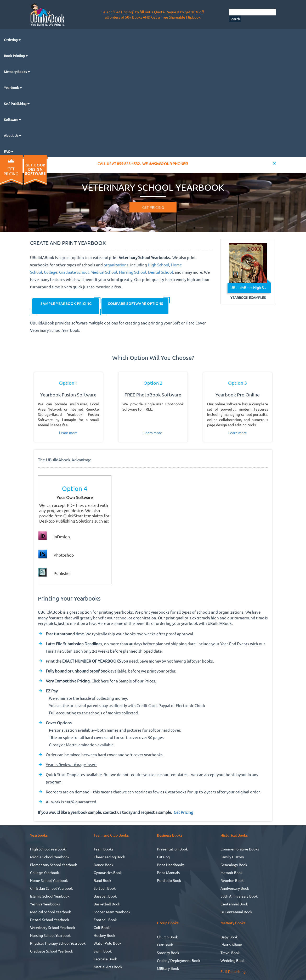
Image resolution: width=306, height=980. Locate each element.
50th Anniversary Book (239, 896)
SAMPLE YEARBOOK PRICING (66, 303)
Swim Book (103, 951)
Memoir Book (231, 872)
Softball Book (105, 888)
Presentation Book (172, 849)
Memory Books (16, 72)
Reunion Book (232, 880)
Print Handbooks (171, 865)
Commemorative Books (240, 849)
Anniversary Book (235, 888)
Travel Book (230, 953)
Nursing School (133, 272)
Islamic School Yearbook (50, 896)
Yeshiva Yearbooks (45, 904)
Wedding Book (233, 960)
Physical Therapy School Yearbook (58, 943)
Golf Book (102, 927)
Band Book (102, 880)
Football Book (105, 920)
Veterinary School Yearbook (53, 927)
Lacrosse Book (105, 959)
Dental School (160, 272)
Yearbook (12, 88)
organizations (116, 265)
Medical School (104, 272)
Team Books (103, 849)
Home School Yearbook (49, 880)
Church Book (167, 937)
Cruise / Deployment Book (178, 960)
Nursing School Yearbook (50, 935)
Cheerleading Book (109, 857)
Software (11, 119)
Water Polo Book (107, 943)
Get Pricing (183, 812)
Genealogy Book (234, 865)
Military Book (168, 968)
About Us (12, 135)
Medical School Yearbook (50, 912)
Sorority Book (168, 953)
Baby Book (229, 937)
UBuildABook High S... (248, 287)
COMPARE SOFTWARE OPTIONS (135, 303)
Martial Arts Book (108, 967)
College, (51, 272)
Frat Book (165, 945)
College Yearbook (44, 872)
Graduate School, (74, 272)
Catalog (163, 857)
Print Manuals (168, 872)
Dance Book (103, 865)
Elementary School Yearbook (53, 865)
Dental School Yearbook (50, 920)
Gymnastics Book (108, 872)
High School (158, 265)
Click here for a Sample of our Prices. (124, 681)
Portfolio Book (169, 880)
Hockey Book (104, 935)
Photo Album (231, 945)
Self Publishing (16, 103)
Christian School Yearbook (51, 888)
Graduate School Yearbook (52, 951)
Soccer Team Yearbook (112, 912)
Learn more (68, 433)
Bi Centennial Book (236, 912)
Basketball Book (107, 904)
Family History (232, 857)
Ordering (11, 40)
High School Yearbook (48, 849)
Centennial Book (234, 904)
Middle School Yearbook (50, 857)
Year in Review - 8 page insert (71, 765)
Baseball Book (105, 896)
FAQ (8, 151)
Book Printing (15, 56)
